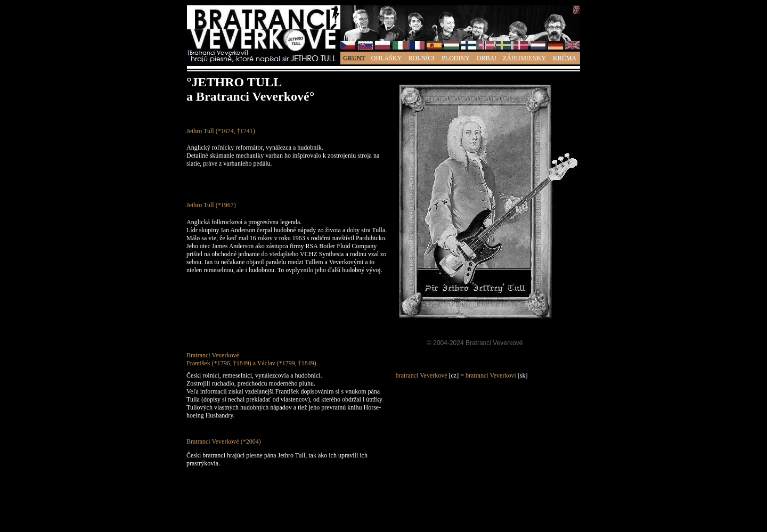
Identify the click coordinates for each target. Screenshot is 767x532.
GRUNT (354, 58)
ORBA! (487, 58)
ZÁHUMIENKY (524, 58)
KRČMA (565, 58)
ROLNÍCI (422, 58)
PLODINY (456, 58)
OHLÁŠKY (386, 58)
